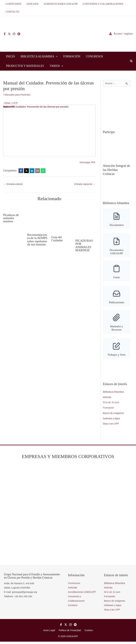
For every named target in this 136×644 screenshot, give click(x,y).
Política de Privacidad (70, 633)
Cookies (88, 633)
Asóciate (73, 590)
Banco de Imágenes (113, 416)
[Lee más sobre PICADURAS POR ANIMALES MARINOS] (85, 221)
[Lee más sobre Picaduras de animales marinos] (13, 208)
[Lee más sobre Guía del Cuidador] (61, 219)
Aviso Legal (50, 633)
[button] (56, 56)
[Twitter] (9, 34)
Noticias (107, 399)
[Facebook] (5, 34)
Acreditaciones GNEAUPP (82, 594)
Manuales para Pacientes (18, 95)
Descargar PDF (87, 162)
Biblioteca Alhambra (113, 394)
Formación (108, 410)
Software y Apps (111, 421)
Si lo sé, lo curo (111, 405)
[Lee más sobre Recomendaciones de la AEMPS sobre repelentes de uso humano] (37, 218)
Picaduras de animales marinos (11, 218)
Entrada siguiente (84, 184)
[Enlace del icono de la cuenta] (121, 34)
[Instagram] (14, 34)
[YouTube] (19, 34)
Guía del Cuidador (57, 239)
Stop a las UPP (111, 426)
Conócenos (74, 586)
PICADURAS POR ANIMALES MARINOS (84, 245)
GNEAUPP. (9, 107)
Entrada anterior (14, 184)
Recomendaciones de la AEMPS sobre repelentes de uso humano (37, 241)
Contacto (73, 608)
